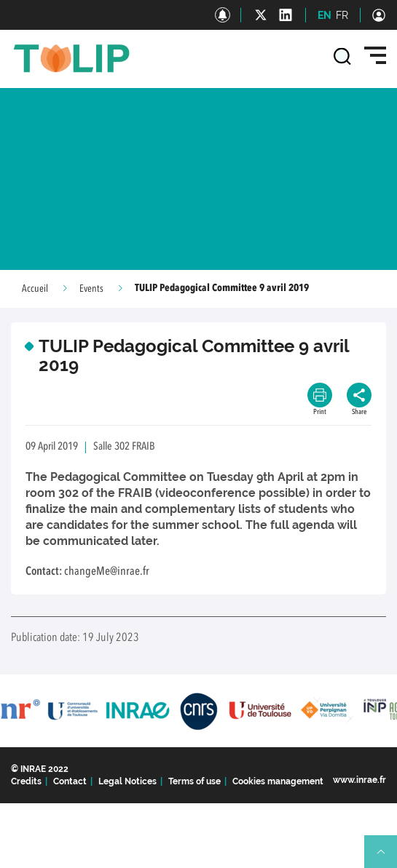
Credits (26, 781)
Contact (70, 781)
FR (342, 15)
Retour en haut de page (387, 858)
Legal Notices (127, 781)
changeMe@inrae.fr (107, 572)
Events (91, 289)
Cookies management (278, 781)
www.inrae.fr (359, 780)
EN (325, 15)
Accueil (35, 289)
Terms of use (194, 781)
